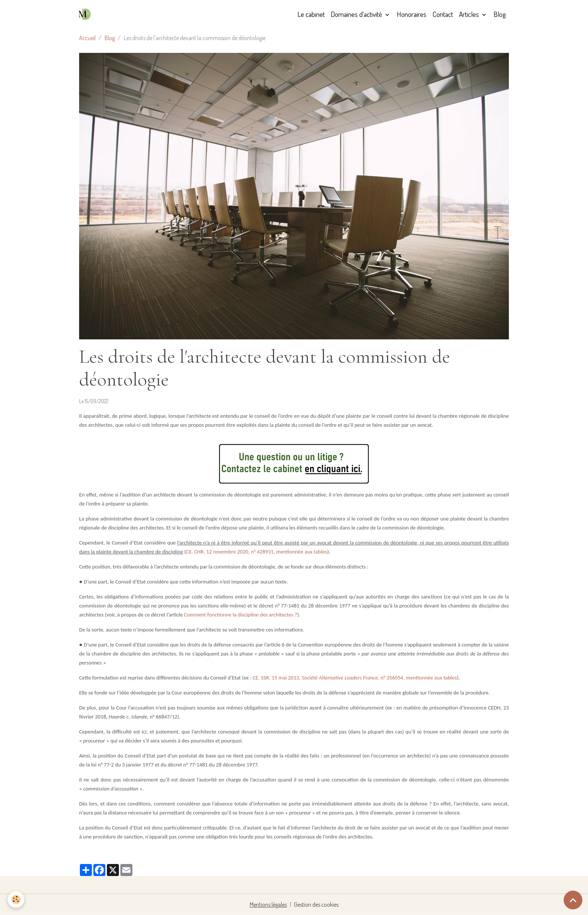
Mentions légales (268, 904)
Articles (470, 14)
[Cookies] (16, 899)
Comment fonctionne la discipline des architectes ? (241, 615)
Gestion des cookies (316, 904)
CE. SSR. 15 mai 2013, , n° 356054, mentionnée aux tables (355, 678)
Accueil (87, 38)
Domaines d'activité (357, 14)
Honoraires (412, 14)
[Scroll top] (573, 900)
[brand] (86, 14)
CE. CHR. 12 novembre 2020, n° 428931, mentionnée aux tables (256, 552)
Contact (443, 14)
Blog (500, 14)
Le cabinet (311, 14)
